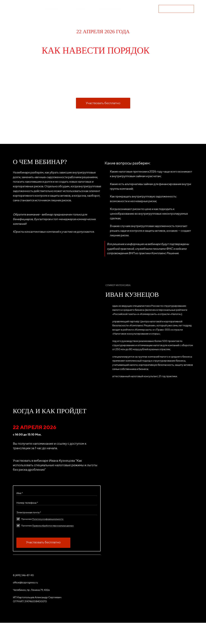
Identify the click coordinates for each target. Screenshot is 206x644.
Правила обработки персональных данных (53, 542)
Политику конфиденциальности (48, 535)
